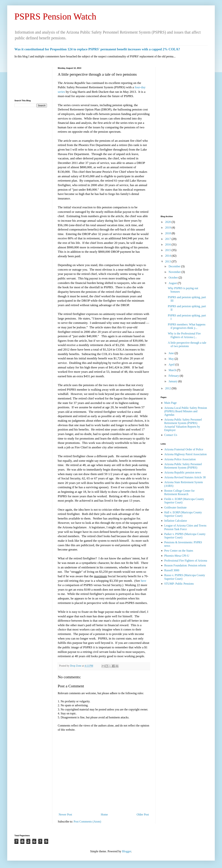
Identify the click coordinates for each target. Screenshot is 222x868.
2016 (168, 244)
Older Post (143, 814)
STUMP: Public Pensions (179, 584)
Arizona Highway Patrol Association (185, 454)
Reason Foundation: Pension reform (185, 565)
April (172, 365)
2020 (168, 222)
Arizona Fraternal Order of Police (184, 449)
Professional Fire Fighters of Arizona (186, 561)
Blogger (127, 851)
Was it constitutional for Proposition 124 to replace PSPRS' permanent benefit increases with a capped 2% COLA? (97, 49)
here (143, 581)
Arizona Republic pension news (183, 472)
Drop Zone (76, 666)
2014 (168, 256)
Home (104, 814)
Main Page (170, 403)
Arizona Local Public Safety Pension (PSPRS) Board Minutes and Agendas (186, 411)
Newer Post (65, 814)
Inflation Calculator (176, 521)
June (172, 353)
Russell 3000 (172, 570)
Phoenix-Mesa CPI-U (177, 556)
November (175, 272)
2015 (168, 250)
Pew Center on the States (179, 551)
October (174, 278)
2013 (168, 261)
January (173, 381)
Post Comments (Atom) (87, 822)
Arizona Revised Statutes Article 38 (185, 477)
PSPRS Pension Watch (55, 16)
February (174, 376)
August (173, 283)
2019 (168, 228)
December (175, 266)
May (172, 359)
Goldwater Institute (175, 507)
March (173, 370)
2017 (168, 239)
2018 (168, 233)
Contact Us (171, 435)
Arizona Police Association (180, 459)
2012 (168, 388)
